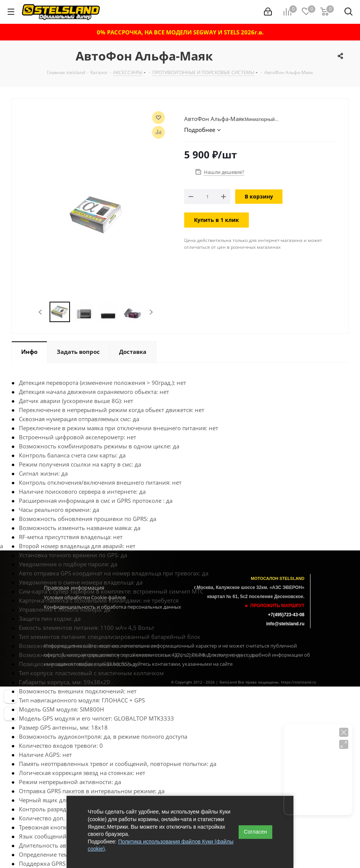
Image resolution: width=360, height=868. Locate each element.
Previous (41, 312)
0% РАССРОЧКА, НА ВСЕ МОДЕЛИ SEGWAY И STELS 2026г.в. (180, 32)
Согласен (255, 832)
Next (151, 312)
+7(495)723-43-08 (286, 615)
